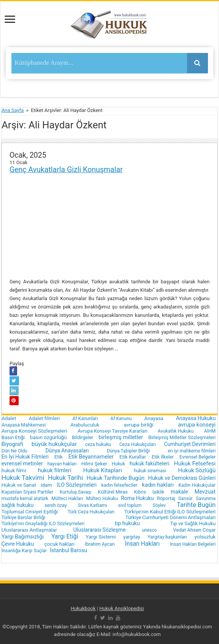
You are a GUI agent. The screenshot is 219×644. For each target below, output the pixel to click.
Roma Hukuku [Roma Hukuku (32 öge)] (137, 498)
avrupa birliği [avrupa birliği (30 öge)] (139, 425)
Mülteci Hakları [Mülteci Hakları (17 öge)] (67, 498)
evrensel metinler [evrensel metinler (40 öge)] (22, 463)
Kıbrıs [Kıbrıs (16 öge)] (140, 492)
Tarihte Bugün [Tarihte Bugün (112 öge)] (196, 505)
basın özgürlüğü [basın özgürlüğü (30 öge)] (48, 437)
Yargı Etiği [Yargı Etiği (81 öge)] (65, 536)
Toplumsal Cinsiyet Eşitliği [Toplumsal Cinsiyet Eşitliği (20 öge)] (30, 512)
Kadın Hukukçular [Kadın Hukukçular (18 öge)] (197, 485)
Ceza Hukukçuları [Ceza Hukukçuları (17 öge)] (137, 444)
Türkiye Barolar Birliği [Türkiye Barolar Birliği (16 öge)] (23, 518)
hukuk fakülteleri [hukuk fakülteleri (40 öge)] (149, 463)
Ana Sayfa (13, 110)
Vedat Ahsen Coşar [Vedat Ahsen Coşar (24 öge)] (194, 530)
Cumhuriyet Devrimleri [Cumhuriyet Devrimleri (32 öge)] (190, 444)
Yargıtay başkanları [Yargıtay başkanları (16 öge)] (167, 537)
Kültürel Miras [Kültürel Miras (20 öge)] (113, 492)
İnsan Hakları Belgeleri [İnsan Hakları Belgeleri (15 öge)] (193, 544)
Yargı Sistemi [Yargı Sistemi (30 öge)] (101, 537)
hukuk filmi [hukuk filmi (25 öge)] (14, 471)
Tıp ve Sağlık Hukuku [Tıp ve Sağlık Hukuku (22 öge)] (193, 523)
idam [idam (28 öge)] (46, 485)
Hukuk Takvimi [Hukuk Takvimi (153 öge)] (23, 478)
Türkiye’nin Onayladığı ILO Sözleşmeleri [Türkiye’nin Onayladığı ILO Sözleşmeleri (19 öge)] (43, 523)
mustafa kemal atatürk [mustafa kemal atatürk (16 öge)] (25, 499)
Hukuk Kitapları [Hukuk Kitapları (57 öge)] (102, 470)
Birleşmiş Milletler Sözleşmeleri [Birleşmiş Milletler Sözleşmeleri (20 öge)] (182, 437)
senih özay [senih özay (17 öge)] (56, 505)
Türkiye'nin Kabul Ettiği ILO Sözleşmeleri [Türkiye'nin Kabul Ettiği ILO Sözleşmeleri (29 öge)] (170, 511)
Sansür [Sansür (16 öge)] (185, 499)
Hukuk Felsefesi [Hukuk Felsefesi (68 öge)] (195, 463)
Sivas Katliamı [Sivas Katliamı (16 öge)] (92, 505)
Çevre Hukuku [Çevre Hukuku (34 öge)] (18, 544)
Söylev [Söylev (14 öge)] (159, 505)
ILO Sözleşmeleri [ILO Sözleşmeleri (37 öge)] (77, 485)
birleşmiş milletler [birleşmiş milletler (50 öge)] (121, 437)
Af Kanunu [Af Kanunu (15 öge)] (121, 419)
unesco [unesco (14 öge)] (149, 530)
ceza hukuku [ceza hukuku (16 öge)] (98, 444)
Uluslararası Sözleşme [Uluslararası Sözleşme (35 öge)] (99, 530)
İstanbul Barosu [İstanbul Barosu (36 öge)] (69, 550)
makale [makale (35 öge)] (179, 492)
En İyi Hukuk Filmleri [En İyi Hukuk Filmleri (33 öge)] (25, 457)
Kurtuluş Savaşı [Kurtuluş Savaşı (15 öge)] (76, 492)
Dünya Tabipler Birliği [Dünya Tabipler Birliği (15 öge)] (129, 451)
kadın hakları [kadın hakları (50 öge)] (158, 485)
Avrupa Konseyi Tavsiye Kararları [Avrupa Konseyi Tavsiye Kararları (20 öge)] (113, 431)
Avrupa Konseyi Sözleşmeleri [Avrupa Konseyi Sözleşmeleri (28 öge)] (34, 431)
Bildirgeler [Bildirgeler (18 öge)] (83, 437)
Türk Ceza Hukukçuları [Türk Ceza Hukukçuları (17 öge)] (91, 512)
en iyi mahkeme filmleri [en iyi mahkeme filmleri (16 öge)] (192, 451)
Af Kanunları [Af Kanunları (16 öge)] (85, 419)
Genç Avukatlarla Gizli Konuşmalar (66, 170)
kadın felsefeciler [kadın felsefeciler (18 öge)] (119, 485)
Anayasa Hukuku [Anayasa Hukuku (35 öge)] (196, 418)
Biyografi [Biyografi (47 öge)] (12, 444)
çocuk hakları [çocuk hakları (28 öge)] (59, 544)
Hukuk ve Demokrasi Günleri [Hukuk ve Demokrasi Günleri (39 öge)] (182, 478)
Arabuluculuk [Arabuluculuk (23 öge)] (85, 425)
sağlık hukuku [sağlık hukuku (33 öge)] (18, 505)
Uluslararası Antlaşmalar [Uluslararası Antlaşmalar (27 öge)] (29, 530)
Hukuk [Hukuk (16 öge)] (118, 464)
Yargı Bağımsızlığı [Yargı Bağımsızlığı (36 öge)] (23, 537)
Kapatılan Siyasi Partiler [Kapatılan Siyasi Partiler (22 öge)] (27, 492)
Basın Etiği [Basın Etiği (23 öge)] (13, 437)
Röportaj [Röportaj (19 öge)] (166, 498)
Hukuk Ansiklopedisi (122, 608)
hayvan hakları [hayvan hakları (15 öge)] (62, 464)
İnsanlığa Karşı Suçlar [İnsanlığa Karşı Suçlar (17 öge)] (24, 551)
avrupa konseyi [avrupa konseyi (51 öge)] (197, 425)
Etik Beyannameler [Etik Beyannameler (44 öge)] (91, 457)
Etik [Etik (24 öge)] (59, 457)
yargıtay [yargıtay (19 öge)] (132, 537)
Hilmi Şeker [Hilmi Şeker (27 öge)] (94, 464)
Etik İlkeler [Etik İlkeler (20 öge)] (163, 457)
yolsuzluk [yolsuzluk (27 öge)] (205, 537)
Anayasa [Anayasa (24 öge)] (154, 418)
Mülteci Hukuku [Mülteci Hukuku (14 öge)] (102, 499)
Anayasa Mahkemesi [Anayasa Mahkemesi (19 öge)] (24, 425)
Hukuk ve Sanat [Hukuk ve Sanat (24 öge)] (19, 485)
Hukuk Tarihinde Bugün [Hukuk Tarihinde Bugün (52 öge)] (115, 478)
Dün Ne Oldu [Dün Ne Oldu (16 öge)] (14, 451)
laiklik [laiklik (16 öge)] (158, 492)
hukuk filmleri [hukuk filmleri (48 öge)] (54, 470)
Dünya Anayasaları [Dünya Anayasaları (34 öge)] (67, 451)
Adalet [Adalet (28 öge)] (9, 418)
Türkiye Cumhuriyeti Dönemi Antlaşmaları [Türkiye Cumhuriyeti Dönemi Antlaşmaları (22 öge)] (170, 517)
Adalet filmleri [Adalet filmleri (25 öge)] (44, 418)
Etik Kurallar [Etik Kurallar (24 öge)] (133, 457)
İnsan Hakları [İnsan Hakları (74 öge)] (142, 544)
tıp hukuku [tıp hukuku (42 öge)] (127, 523)
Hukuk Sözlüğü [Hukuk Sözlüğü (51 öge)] (197, 470)
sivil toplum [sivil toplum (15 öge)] (130, 505)
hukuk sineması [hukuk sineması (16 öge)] (150, 471)
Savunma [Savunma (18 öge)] (206, 498)
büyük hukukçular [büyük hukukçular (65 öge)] (54, 444)
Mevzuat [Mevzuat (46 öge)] (205, 492)
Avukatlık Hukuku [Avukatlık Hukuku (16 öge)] (176, 431)
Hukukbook (83, 608)
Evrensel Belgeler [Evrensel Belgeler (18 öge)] (197, 457)
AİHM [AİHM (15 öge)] (210, 431)
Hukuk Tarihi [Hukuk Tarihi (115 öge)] (66, 478)
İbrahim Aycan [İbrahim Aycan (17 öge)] (100, 544)
